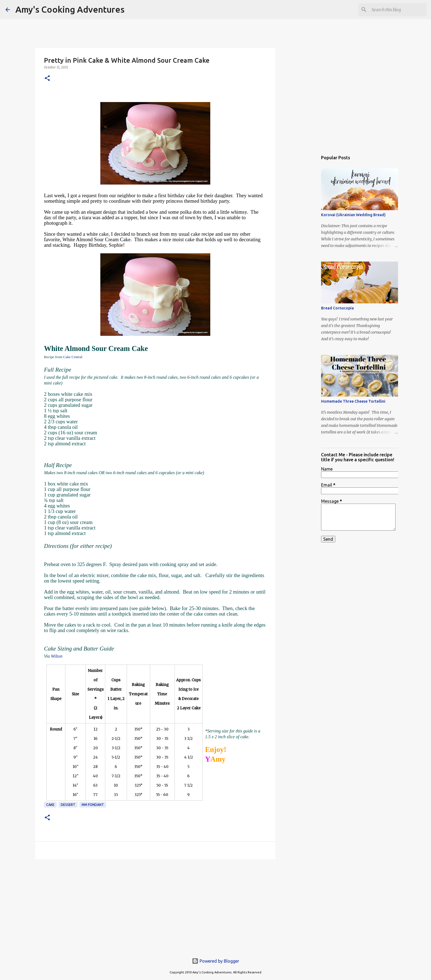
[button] (47, 79)
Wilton (57, 656)
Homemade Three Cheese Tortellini (353, 401)
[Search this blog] (398, 10)
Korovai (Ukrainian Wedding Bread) (353, 215)
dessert (68, 805)
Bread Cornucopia (337, 308)
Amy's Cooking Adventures (70, 9)
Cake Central (73, 357)
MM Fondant (93, 805)
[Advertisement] (155, 906)
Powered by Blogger (215, 961)
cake (50, 805)
